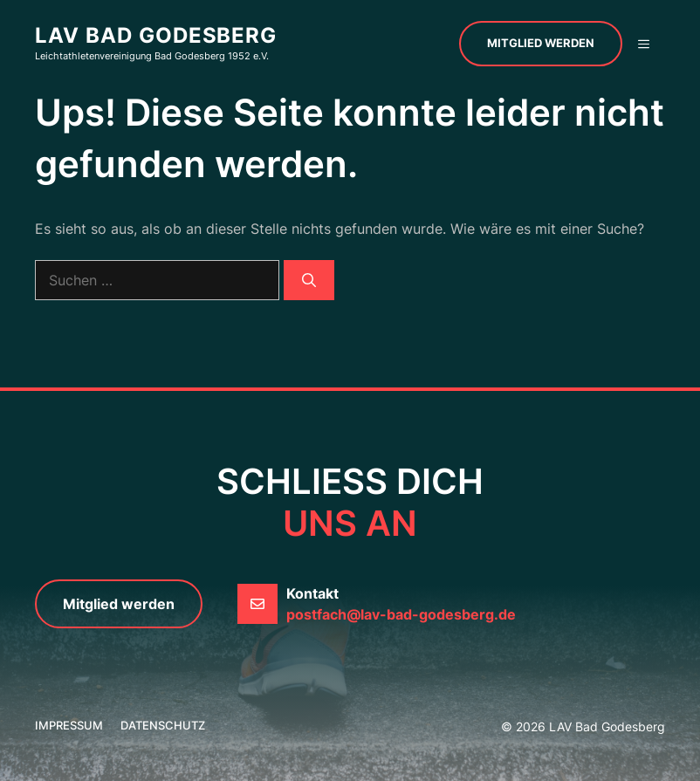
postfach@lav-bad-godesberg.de (401, 614)
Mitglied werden (541, 43)
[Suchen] (309, 280)
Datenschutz (163, 725)
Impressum (69, 725)
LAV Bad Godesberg (156, 35)
